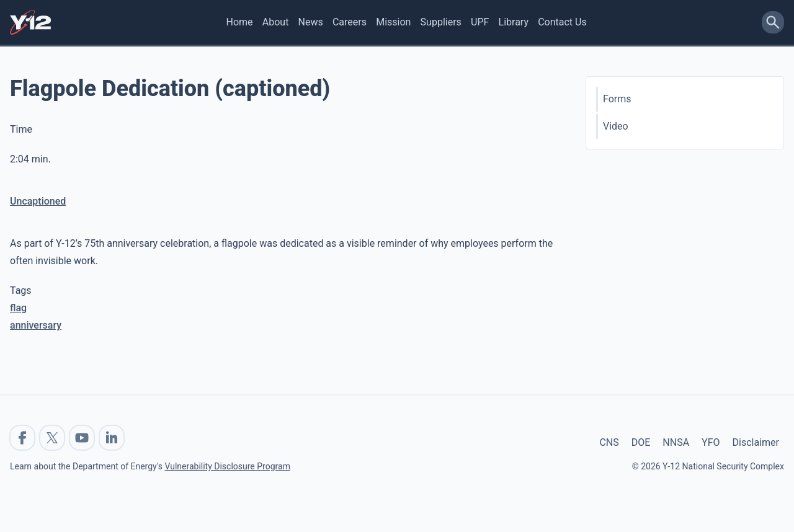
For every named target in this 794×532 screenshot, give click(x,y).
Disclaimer (756, 442)
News (311, 22)
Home (240, 22)
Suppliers (441, 22)
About (276, 22)
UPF (480, 22)
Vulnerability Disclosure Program (227, 466)
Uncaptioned (38, 201)
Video (616, 126)
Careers (350, 22)
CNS (609, 442)
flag (18, 308)
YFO (711, 442)
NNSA (676, 442)
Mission (393, 22)
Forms (617, 99)
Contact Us (562, 22)
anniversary (36, 325)
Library (514, 22)
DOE (641, 442)
